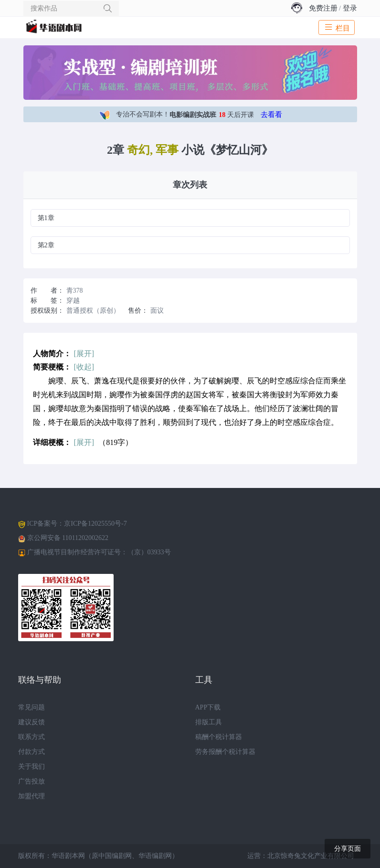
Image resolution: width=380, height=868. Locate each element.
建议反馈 (32, 722)
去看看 (271, 115)
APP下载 (208, 707)
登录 (350, 8)
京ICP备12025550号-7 (95, 524)
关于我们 (32, 767)
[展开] (84, 354)
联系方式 (32, 737)
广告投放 (32, 781)
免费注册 (323, 8)
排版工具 (209, 722)
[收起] (84, 367)
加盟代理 (32, 796)
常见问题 (32, 707)
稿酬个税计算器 (219, 737)
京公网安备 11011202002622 (68, 538)
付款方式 (32, 752)
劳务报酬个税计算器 (225, 752)
